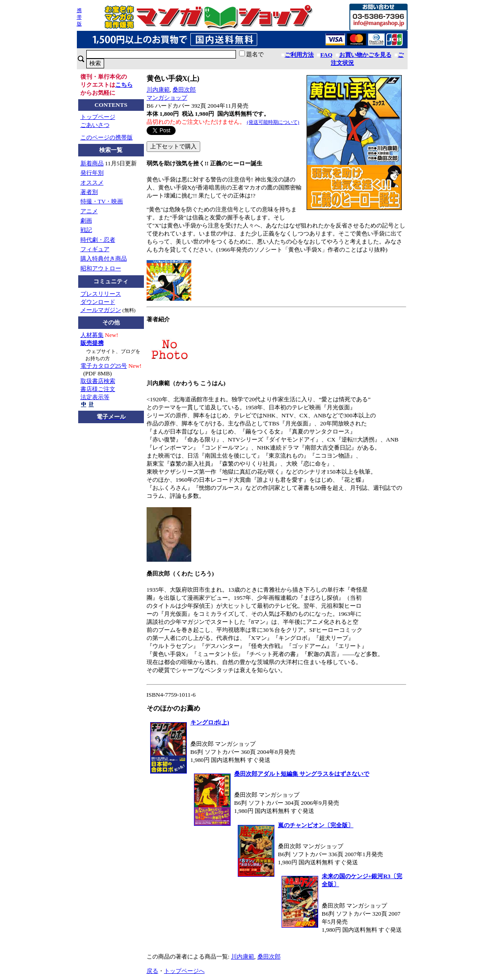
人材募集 (92, 335)
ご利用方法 (299, 55)
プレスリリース (101, 294)
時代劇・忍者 (98, 240)
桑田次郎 (184, 90)
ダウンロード (98, 302)
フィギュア (95, 249)
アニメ (89, 211)
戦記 (86, 230)
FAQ (326, 55)
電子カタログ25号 (104, 366)
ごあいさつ (95, 125)
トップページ (98, 117)
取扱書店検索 (98, 381)
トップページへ (184, 971)
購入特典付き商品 (104, 259)
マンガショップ (167, 98)
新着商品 (92, 163)
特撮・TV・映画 (102, 201)
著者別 (89, 192)
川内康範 (158, 90)
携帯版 (79, 17)
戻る (152, 971)
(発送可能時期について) (273, 122)
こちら (124, 85)
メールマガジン (101, 310)
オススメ (92, 183)
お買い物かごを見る (365, 55)
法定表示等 (95, 397)
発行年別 (92, 173)
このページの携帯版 (107, 137)
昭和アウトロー (101, 268)
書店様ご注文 (98, 389)
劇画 (86, 221)
